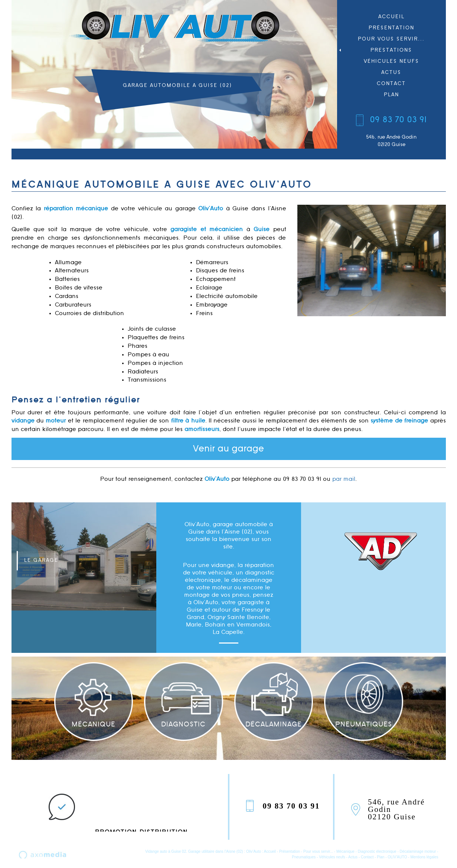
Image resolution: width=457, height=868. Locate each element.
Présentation (391, 28)
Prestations (375, 50)
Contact (391, 83)
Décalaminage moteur (418, 851)
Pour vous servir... (391, 39)
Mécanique (345, 851)
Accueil (391, 17)
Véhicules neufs (391, 61)
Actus (391, 72)
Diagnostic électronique (377, 851)
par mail (344, 479)
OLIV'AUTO (397, 857)
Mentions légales (424, 857)
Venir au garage (229, 449)
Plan (391, 95)
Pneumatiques (304, 857)
